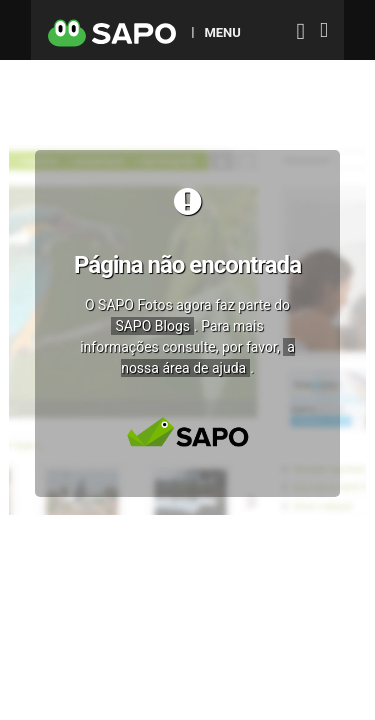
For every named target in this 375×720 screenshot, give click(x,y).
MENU (222, 32)
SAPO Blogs (152, 326)
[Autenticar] (301, 33)
